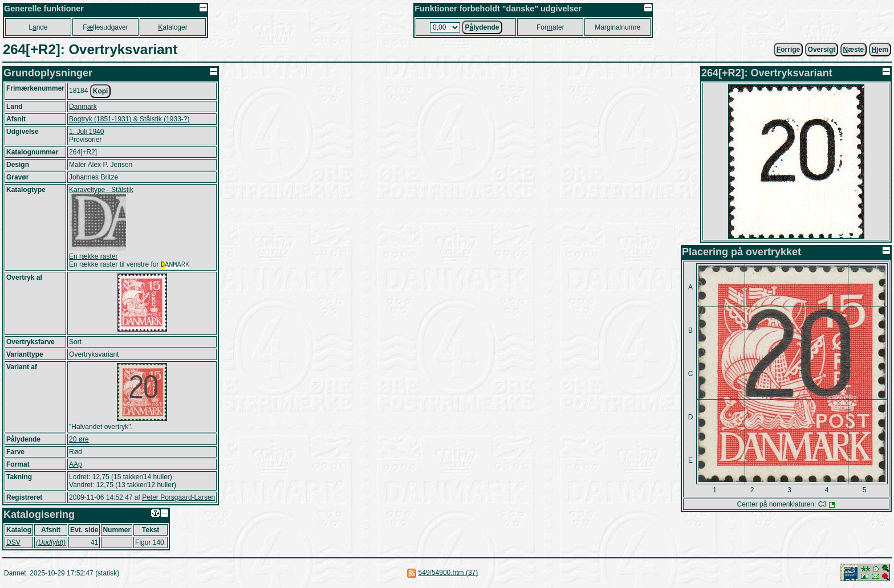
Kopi (101, 91)
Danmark (83, 107)
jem (880, 50)
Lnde (38, 27)
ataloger (172, 27)
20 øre (79, 440)
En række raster (93, 256)
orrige (788, 50)
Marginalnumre (617, 27)
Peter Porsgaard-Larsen (178, 499)
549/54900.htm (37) (448, 574)
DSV (13, 544)
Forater (550, 27)
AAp (76, 465)
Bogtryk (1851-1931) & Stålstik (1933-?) (129, 119)
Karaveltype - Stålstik (101, 190)
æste (854, 50)
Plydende (482, 27)
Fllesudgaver (105, 27)
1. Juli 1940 (86, 132)
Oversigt (822, 50)
